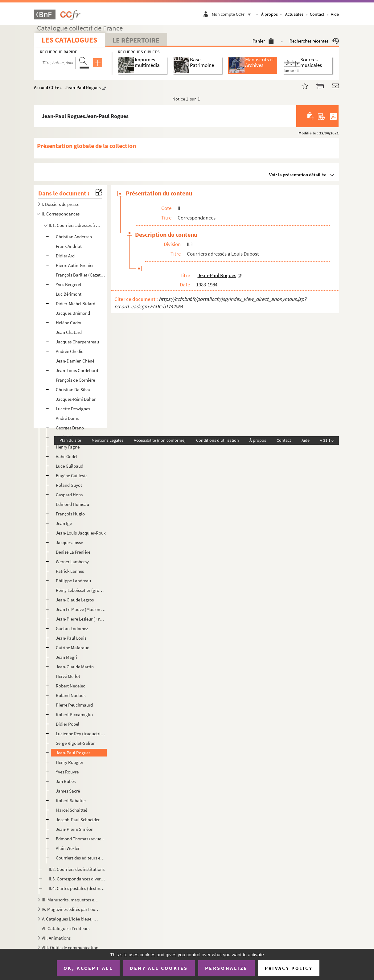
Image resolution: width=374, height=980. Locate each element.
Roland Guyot (69, 485)
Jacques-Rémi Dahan (76, 399)
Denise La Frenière (73, 552)
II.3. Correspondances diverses (77, 879)
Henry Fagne (68, 447)
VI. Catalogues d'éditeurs (66, 928)
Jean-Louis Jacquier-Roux (81, 533)
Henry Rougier (70, 762)
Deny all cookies (159, 968)
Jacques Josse (69, 542)
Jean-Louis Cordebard (77, 370)
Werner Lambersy (72, 562)
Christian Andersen (74, 237)
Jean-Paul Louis (71, 638)
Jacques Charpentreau (77, 342)
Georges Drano (70, 428)
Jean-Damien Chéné (75, 361)
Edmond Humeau (72, 504)
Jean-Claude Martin (75, 667)
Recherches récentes (314, 41)
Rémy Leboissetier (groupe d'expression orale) (81, 590)
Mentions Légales (107, 440)
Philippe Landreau (73, 581)
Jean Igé (64, 523)
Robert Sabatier (71, 800)
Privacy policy (289, 968)
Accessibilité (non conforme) (160, 440)
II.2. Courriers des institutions (77, 869)
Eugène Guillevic (72, 476)
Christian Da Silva (73, 390)
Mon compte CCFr (233, 14)
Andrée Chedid (70, 351)
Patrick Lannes (70, 571)
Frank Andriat (69, 246)
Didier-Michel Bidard (76, 303)
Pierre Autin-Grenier (75, 265)
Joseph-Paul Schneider (78, 820)
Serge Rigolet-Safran (76, 743)
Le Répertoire (136, 40)
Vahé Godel (67, 456)
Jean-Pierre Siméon (75, 829)
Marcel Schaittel (71, 810)
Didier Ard (65, 256)
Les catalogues (69, 40)
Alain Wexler (68, 848)
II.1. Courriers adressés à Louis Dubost (75, 225)
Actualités (294, 14)
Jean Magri (66, 657)
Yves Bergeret (69, 284)
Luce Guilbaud (70, 466)
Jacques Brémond (73, 313)
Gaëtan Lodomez (72, 628)
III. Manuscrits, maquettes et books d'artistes (71, 900)
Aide (335, 14)
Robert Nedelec (70, 686)
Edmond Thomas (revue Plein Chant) (81, 839)
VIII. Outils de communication (70, 947)
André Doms (67, 418)
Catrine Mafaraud (73, 648)
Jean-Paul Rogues (83, 87)
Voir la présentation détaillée (298, 175)
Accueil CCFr (46, 87)
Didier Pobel (68, 724)
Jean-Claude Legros (75, 600)
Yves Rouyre (67, 772)
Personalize (226, 968)
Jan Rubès (66, 781)
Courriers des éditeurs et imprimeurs (81, 858)
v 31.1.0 (327, 440)
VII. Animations (56, 938)
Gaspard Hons (69, 495)
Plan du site (70, 440)
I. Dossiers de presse (60, 204)
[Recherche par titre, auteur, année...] (58, 63)
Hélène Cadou (69, 323)
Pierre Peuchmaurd (74, 705)
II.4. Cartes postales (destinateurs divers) (77, 888)
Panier (263, 41)
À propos (269, 14)
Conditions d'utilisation (218, 440)
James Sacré (68, 791)
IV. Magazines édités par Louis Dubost (71, 909)
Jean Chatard (69, 332)
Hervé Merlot (68, 676)
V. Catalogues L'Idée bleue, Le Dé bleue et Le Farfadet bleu (71, 919)
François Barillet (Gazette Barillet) (81, 275)
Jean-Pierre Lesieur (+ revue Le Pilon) (81, 619)
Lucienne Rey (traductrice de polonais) (81, 734)
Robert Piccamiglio (74, 714)
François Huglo (70, 514)
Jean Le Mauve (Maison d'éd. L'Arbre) (81, 609)
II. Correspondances (61, 214)
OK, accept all (88, 968)
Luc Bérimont (69, 294)
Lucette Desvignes (73, 409)
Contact (317, 14)
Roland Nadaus (71, 695)
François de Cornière (75, 380)
